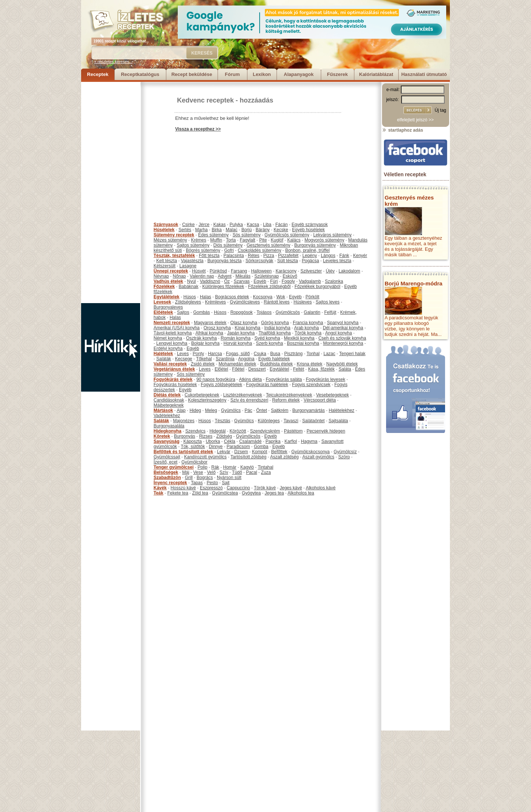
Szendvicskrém (265, 431)
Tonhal (313, 354)
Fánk (344, 256)
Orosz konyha (217, 328)
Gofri (229, 250)
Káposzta (192, 441)
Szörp (344, 457)
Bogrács (205, 478)
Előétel (221, 369)
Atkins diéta (250, 379)
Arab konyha (306, 328)
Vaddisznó (210, 281)
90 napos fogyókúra (216, 379)
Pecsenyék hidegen (326, 431)
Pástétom (293, 431)
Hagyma (309, 441)
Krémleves (216, 302)
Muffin (216, 240)
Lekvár (224, 452)
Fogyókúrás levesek (325, 379)
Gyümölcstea (225, 493)
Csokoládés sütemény (260, 250)
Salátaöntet (314, 421)
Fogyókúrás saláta (284, 379)
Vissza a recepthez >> (198, 129)
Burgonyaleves (168, 307)
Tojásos (264, 312)
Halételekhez (341, 410)
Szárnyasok (166, 225)
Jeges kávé (291, 488)
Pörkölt (313, 297)
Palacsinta (234, 256)
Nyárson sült (229, 478)
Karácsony (286, 271)
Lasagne (188, 266)
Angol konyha (339, 333)
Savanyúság (167, 441)
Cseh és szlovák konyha (342, 338)
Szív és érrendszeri (249, 400)
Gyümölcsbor (195, 462)
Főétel (238, 369)
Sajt (226, 483)
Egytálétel (279, 369)
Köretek (162, 436)
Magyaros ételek (210, 323)
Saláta (345, 369)
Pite (263, 240)
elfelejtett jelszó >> (415, 120)
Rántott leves (277, 302)
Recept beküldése (192, 74)
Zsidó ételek (203, 364)
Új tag (440, 110)
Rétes (254, 256)
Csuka (260, 354)
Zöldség (224, 436)
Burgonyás (185, 436)
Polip (203, 467)
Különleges (269, 421)
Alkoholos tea (301, 493)
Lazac (329, 354)
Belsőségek (166, 472)
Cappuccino (238, 488)
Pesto (212, 483)
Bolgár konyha (206, 343)
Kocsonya (263, 297)
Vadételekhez (167, 416)
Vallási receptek (170, 364)
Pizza (269, 256)
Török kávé (265, 488)
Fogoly (288, 281)
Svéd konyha (267, 338)
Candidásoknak (169, 400)
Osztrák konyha (202, 338)
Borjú (247, 230)
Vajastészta (192, 261)
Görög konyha (275, 323)
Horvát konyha (238, 343)
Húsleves (303, 302)
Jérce (204, 225)
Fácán (282, 225)
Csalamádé (251, 441)
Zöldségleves (188, 302)
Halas (206, 297)
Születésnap (267, 276)
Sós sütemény (247, 235)
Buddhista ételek (276, 364)
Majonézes (184, 421)
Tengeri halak (352, 354)
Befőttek (279, 452)
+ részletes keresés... (113, 62)
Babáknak (189, 287)
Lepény (310, 256)
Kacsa (253, 225)
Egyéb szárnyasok (310, 225)
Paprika (273, 441)
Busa (275, 354)
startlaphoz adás (402, 130)
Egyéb (260, 281)
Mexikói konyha (299, 338)
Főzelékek (164, 287)
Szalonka (334, 281)
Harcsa (215, 354)
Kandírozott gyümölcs (205, 457)
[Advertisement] (111, 192)
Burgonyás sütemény (315, 245)
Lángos (328, 256)
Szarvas (242, 281)
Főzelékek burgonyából (317, 287)
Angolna (246, 359)
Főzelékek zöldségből (269, 287)
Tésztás (222, 421)
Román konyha (236, 338)
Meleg (211, 410)
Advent (224, 276)
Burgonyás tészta (224, 261)
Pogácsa (311, 261)
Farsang (239, 271)
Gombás (202, 312)
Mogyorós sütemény (324, 240)
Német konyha (168, 338)
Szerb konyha (269, 343)
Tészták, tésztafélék (174, 256)
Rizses (206, 436)
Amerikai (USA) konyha (177, 328)
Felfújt (330, 312)
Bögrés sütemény (203, 250)
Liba (267, 225)
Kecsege (184, 359)
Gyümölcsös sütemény (287, 235)
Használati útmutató (424, 74)
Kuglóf (277, 240)
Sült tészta (288, 261)
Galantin (312, 312)
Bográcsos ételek (232, 297)
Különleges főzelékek (223, 287)
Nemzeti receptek (172, 323)
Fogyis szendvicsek (311, 385)
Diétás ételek (167, 395)
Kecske (281, 230)
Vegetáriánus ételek (174, 369)
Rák (215, 467)
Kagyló (247, 467)
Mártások (164, 410)
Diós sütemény (228, 245)
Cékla (230, 441)
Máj (186, 472)
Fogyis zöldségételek (222, 385)
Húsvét (199, 271)
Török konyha (308, 333)
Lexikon (262, 74)
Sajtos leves (328, 302)
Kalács (294, 240)
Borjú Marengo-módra (414, 283)
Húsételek (164, 230)
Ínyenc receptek (171, 483)
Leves (183, 354)
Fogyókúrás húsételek (175, 385)
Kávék (160, 488)
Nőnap (179, 276)
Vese (198, 472)
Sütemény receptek (174, 235)
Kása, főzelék (321, 369)
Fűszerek (337, 74)
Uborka (213, 441)
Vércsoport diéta (320, 400)
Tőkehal (204, 359)
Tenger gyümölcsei (174, 467)
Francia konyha (308, 323)
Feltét (299, 369)
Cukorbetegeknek (202, 395)
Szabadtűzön (167, 478)
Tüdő (237, 472)
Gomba (261, 447)
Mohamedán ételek (237, 364)
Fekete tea (178, 493)
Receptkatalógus (140, 74)
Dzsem (241, 452)
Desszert (257, 369)
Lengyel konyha (172, 343)
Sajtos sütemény (193, 245)
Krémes (199, 240)
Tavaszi (291, 421)
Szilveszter (311, 271)
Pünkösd (218, 271)
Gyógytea (251, 493)
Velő (211, 472)
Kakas (220, 225)
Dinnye (216, 447)
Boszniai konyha (303, 343)
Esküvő (290, 276)
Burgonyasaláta (169, 426)
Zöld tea (200, 493)
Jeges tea (274, 493)
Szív (224, 472)
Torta (231, 240)
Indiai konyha (277, 328)
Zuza (266, 472)
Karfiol (291, 441)
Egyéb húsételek (308, 230)
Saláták (164, 359)
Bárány (263, 230)
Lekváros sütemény (332, 235)
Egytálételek (167, 297)
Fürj (274, 281)
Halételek (164, 354)
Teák (159, 493)
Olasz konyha (244, 323)
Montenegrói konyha (343, 343)
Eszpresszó (211, 488)
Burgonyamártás (309, 410)
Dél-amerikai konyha (343, 328)
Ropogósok (242, 312)
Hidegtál (218, 431)
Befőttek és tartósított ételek (183, 452)
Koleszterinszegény (207, 400)
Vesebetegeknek (332, 395)
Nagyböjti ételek (342, 364)
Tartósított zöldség (248, 457)
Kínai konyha (248, 328)
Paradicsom (238, 447)
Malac (232, 230)
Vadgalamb (310, 281)
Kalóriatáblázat (376, 74)
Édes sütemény (213, 235)
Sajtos (183, 312)
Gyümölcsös (288, 312)
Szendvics (196, 431)
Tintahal (265, 467)
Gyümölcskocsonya (310, 452)
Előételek (164, 312)
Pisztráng (294, 354)
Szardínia (225, 359)
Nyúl (191, 281)
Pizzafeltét (288, 256)
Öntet (262, 410)
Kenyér (360, 256)
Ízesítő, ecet (166, 462)
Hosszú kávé (183, 488)
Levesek (162, 302)
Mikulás (243, 276)
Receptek (98, 74)
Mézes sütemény (171, 240)
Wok (281, 297)
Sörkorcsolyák (259, 261)
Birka (217, 230)
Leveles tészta (337, 261)
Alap (181, 410)
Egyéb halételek (274, 359)
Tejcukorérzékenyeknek (289, 395)
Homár (230, 467)
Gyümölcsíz (345, 452)
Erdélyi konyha (168, 348)
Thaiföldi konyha (275, 333)
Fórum (232, 74)
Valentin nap (202, 276)
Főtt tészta (209, 256)
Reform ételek (286, 400)
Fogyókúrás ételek (173, 379)
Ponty (199, 354)
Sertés (185, 230)
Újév (330, 271)
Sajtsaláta (338, 421)
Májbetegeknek (169, 405)
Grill (189, 478)
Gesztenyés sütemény (269, 245)
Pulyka (236, 225)
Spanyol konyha (343, 323)
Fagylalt (247, 240)
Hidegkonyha (168, 431)
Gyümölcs (231, 410)
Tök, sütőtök (193, 447)
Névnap (161, 276)
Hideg (195, 410)
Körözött (238, 431)
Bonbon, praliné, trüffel (307, 250)
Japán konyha (241, 333)
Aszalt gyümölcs (318, 457)
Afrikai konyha (209, 333)
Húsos (190, 297)
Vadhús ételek (169, 281)
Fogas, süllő (238, 354)
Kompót (259, 452)
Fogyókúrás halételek (267, 385)
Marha (201, 230)
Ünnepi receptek (171, 271)
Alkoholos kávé (321, 488)
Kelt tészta (167, 261)
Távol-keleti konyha (173, 333)
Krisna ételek (310, 364)
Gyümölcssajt (167, 457)
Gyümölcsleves (245, 302)
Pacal (251, 472)
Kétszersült (165, 266)
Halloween (261, 271)
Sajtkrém (280, 410)
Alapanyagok (299, 74)
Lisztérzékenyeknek (242, 395)
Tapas (197, 483)
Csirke (188, 225)
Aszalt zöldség (284, 457)
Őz (227, 281)
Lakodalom (349, 271)
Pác (248, 410)
